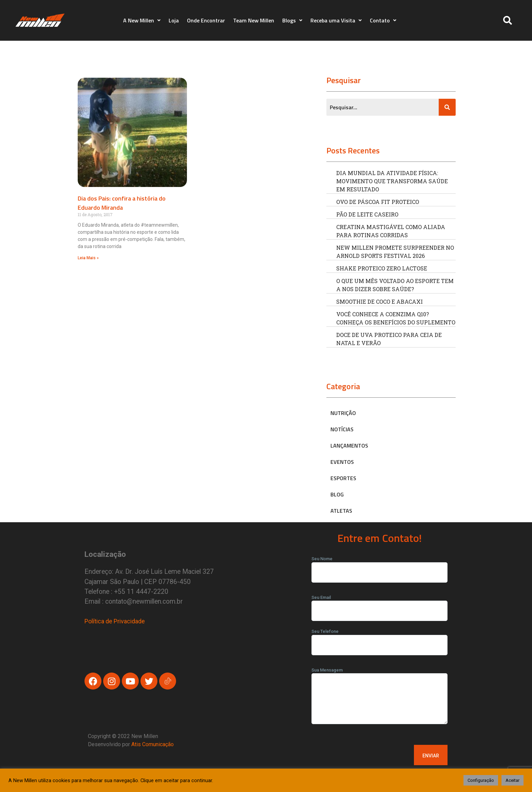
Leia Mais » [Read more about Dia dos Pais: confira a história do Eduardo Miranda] (88, 258)
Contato (383, 20)
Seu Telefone (379, 638)
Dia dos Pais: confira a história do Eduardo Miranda (122, 203)
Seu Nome (379, 566)
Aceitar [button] (512, 780)
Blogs (292, 20)
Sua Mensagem (379, 698)
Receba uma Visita (336, 20)
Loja (174, 20)
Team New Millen (254, 20)
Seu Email (379, 604)
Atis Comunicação (153, 744)
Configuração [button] (481, 780)
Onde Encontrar (206, 20)
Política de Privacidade (115, 621)
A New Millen (142, 20)
